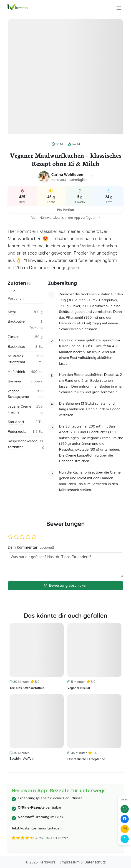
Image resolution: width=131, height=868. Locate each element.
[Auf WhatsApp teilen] (125, 809)
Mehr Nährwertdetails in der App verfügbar (65, 218)
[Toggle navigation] (119, 8)
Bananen (15, 381)
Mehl (12, 312)
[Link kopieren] (125, 839)
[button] (10, 537)
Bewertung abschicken (65, 585)
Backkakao (16, 347)
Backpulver (17, 321)
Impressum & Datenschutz (83, 862)
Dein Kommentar (31, 547)
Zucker (13, 337)
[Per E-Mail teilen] (125, 829)
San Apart (16, 422)
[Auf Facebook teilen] (125, 819)
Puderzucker (18, 432)
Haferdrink (16, 372)
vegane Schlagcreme (18, 394)
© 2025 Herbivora (41, 862)
